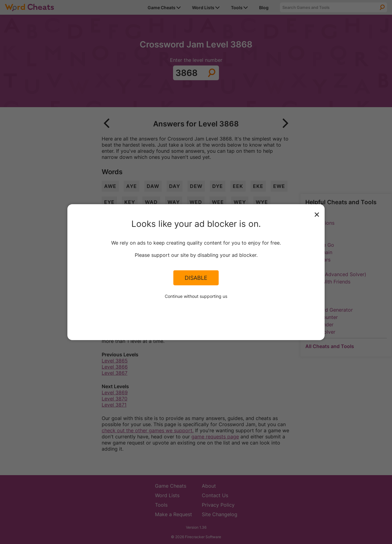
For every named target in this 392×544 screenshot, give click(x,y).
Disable (196, 278)
